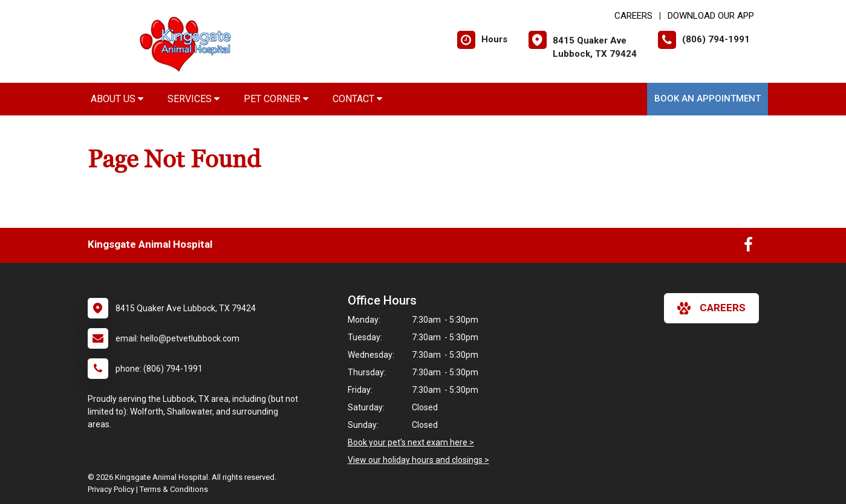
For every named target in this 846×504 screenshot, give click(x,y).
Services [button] (194, 99)
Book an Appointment (708, 99)
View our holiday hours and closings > (418, 460)
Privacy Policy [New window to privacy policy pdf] (111, 489)
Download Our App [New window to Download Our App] (711, 16)
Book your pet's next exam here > (411, 442)
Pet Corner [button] (276, 99)
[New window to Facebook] (748, 247)
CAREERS (633, 16)
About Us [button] (117, 99)
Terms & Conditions (174, 489)
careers (711, 308)
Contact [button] (357, 99)
